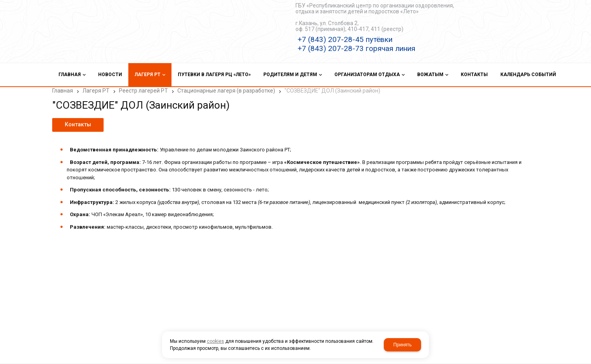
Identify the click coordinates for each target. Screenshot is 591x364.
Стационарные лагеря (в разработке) (226, 91)
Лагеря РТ (96, 91)
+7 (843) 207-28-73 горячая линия (356, 48)
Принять (402, 345)
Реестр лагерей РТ (143, 91)
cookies (215, 341)
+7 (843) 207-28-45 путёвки (345, 39)
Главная (63, 91)
